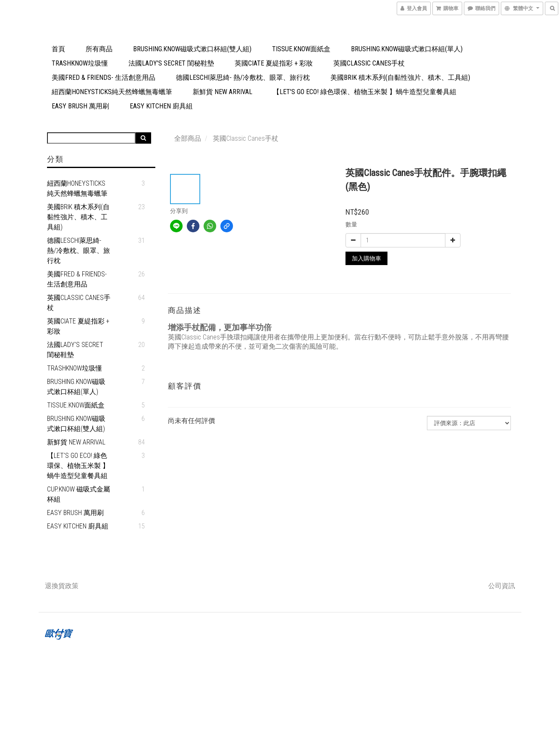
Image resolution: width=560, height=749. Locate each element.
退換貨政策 (62, 586)
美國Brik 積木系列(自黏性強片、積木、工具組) (400, 78)
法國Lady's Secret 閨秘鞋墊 (171, 63)
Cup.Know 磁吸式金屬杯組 (79, 494)
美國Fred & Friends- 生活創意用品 (103, 78)
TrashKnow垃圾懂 (80, 63)
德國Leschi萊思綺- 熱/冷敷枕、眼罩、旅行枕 (243, 78)
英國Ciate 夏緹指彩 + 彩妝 (274, 63)
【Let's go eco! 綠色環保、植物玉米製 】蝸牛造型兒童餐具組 (365, 92)
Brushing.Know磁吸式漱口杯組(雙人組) (192, 49)
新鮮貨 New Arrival (222, 92)
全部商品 (188, 138)
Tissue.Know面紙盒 (301, 49)
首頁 (58, 49)
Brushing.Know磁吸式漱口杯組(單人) (407, 49)
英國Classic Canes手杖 (369, 63)
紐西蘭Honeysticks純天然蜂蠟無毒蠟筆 (112, 92)
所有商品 (99, 49)
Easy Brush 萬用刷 (80, 106)
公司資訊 (502, 586)
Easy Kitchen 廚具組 (161, 106)
